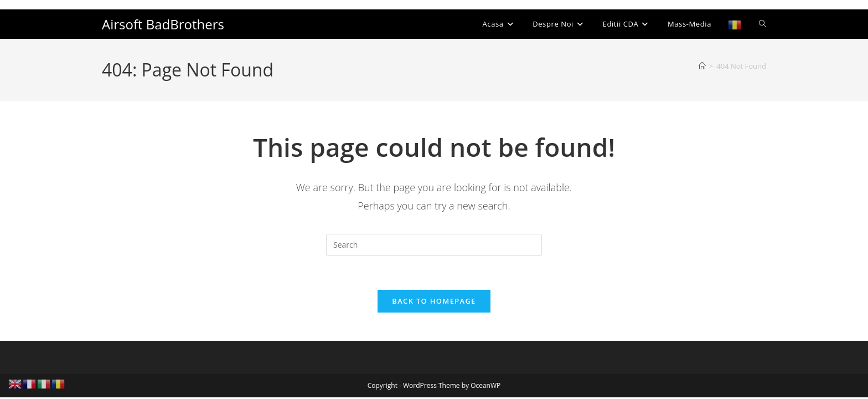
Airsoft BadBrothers (163, 24)
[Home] (702, 66)
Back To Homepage (434, 301)
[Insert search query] (434, 245)
